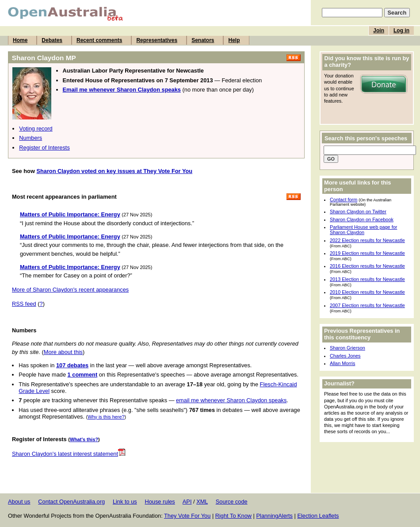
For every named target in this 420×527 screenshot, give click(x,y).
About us (19, 502)
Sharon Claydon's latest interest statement (69, 454)
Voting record (36, 129)
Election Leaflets (318, 516)
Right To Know (233, 516)
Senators (203, 40)
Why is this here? (106, 417)
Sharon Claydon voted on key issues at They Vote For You (114, 171)
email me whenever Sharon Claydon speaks (231, 400)
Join (379, 31)
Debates (52, 40)
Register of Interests (44, 148)
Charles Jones (345, 356)
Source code (232, 502)
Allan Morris (342, 363)
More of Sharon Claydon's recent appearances (70, 290)
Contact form (344, 200)
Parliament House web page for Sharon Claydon (363, 230)
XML (202, 502)
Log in (401, 31)
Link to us (125, 502)
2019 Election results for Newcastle (367, 253)
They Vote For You (187, 516)
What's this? (84, 439)
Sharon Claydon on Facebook (362, 219)
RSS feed (24, 304)
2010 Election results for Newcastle (367, 292)
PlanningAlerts (275, 516)
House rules (160, 502)
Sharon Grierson (347, 348)
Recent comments (99, 40)
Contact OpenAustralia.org (71, 502)
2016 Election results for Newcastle (367, 266)
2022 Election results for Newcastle (367, 240)
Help (234, 40)
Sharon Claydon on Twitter (358, 212)
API (187, 502)
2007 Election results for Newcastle (367, 305)
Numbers (31, 138)
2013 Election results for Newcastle (367, 279)
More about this (63, 352)
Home (20, 40)
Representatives (157, 40)
